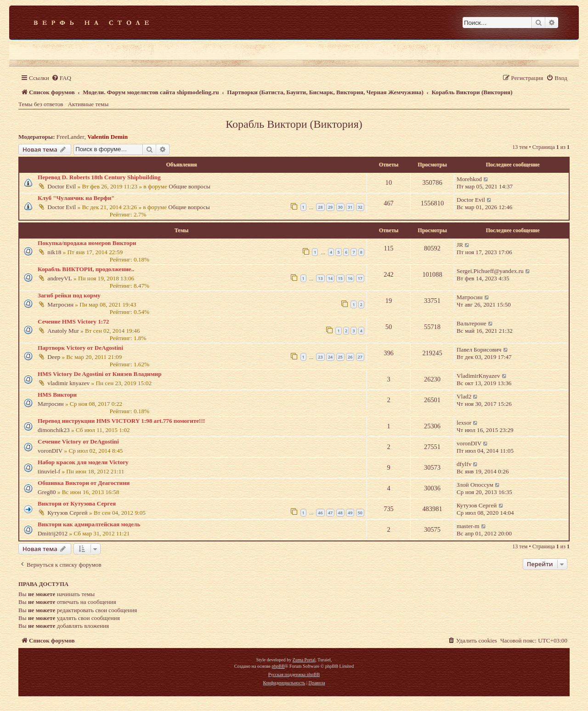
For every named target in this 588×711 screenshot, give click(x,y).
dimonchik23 (54, 430)
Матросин (60, 304)
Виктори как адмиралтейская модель (89, 524)
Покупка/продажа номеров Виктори (87, 243)
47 (330, 513)
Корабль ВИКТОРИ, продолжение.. (86, 269)
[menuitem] (61, 78)
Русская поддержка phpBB (294, 674)
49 (350, 513)
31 (350, 207)
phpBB (278, 666)
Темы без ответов (41, 104)
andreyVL (59, 278)
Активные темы (88, 104)
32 (360, 207)
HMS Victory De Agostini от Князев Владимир (100, 374)
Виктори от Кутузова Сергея (77, 503)
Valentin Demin (107, 137)
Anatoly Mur (63, 331)
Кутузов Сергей (67, 513)
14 (330, 278)
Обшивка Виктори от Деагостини (84, 483)
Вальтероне (472, 323)
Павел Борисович (479, 350)
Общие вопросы (189, 186)
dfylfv (464, 464)
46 (320, 513)
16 (350, 278)
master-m (468, 526)
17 (360, 278)
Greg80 (47, 492)
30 (340, 207)
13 (320, 278)
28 (320, 207)
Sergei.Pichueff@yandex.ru (490, 271)
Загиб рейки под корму (69, 295)
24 (330, 357)
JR (460, 245)
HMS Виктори (57, 395)
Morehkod (469, 179)
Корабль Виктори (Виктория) (294, 124)
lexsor (464, 423)
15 (340, 278)
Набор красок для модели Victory (83, 462)
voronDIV (50, 451)
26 (350, 357)
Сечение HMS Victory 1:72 (73, 321)
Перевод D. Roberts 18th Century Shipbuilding (99, 177)
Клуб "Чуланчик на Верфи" (76, 198)
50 (360, 513)
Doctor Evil (62, 186)
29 (330, 207)
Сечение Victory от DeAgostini (78, 441)
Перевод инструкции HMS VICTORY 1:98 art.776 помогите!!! (121, 421)
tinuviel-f (49, 471)
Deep (54, 357)
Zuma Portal (304, 660)
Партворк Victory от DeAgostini (80, 348)
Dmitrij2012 (53, 533)
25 (340, 357)
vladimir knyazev (68, 383)
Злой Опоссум (475, 485)
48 (340, 513)
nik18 (54, 252)
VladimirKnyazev (478, 376)
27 (360, 357)
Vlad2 (464, 396)
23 (320, 357)
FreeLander (71, 137)
